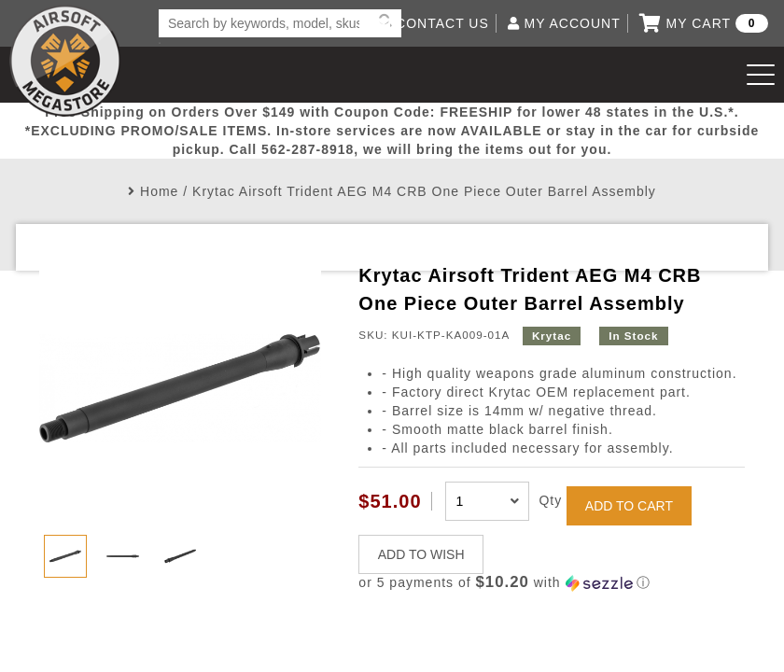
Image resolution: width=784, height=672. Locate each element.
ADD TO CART (629, 506)
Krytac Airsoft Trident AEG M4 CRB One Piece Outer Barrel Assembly (424, 191)
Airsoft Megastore (65, 61)
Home (159, 191)
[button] (552, 583)
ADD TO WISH (421, 554)
